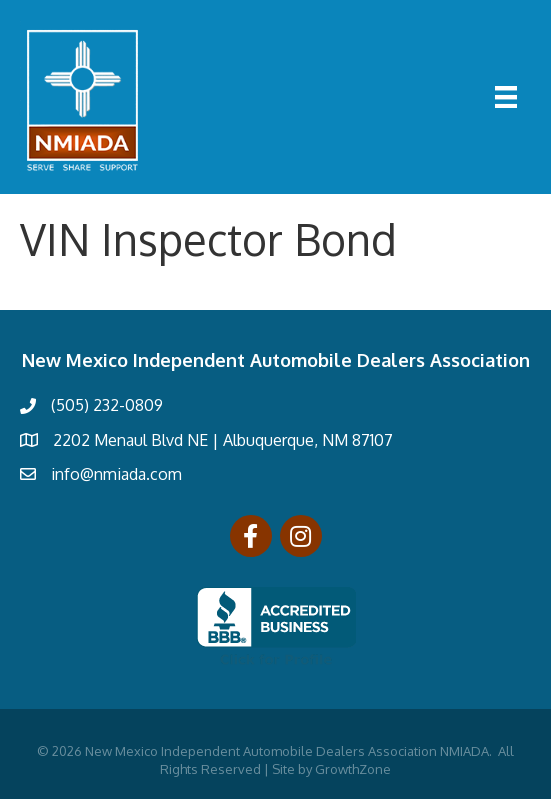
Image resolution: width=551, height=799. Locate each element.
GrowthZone (353, 769)
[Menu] (506, 97)
